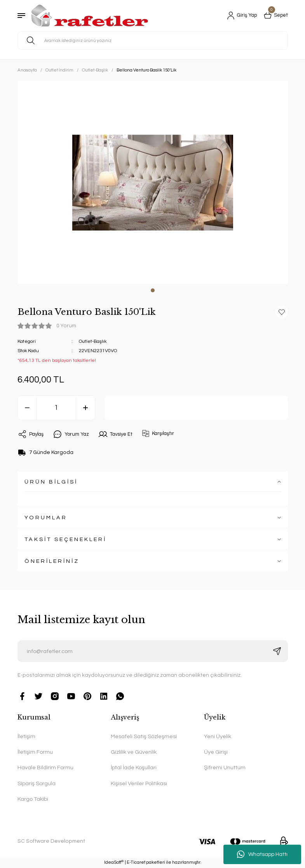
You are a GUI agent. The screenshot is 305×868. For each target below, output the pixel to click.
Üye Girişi (216, 752)
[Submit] (277, 651)
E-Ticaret (136, 862)
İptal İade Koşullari (134, 768)
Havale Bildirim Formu (45, 768)
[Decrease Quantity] (27, 408)
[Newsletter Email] (153, 651)
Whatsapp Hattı (262, 854)
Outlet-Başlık (93, 341)
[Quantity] (56, 408)
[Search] (153, 40)
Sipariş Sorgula (37, 783)
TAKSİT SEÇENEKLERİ (65, 539)
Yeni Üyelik (218, 736)
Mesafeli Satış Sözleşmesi (144, 736)
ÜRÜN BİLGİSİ (51, 482)
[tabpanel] (153, 182)
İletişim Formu (35, 752)
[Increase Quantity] (85, 408)
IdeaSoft (114, 862)
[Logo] (90, 16)
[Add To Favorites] (282, 312)
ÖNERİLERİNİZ (52, 561)
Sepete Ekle (196, 408)
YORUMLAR (46, 518)
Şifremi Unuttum (225, 768)
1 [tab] (153, 290)
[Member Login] (239, 16)
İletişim (26, 736)
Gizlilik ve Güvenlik (134, 752)
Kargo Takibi (33, 799)
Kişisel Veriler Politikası (139, 783)
